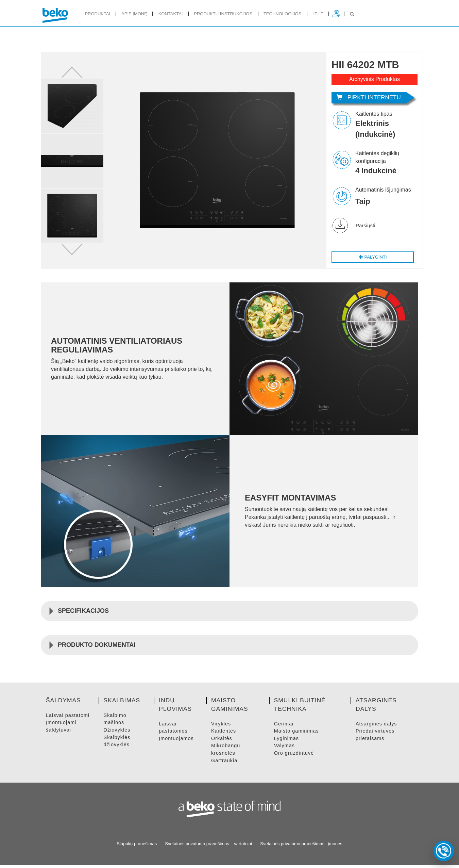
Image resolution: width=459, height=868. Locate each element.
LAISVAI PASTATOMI (69, 718)
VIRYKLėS (221, 727)
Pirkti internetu (369, 97)
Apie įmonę (134, 14)
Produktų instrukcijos (223, 14)
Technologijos (282, 14)
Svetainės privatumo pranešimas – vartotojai (208, 846)
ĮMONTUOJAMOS (177, 741)
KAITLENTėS (224, 734)
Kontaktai (171, 14)
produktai (97, 14)
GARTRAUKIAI (225, 763)
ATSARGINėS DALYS (377, 727)
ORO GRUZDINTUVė (295, 756)
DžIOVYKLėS (118, 732)
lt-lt (318, 14)
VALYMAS (285, 749)
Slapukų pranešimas (137, 846)
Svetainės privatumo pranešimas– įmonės (301, 846)
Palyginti (372, 260)
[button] (72, 74)
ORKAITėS (222, 741)
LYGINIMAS (287, 741)
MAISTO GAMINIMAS (297, 734)
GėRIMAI (284, 727)
